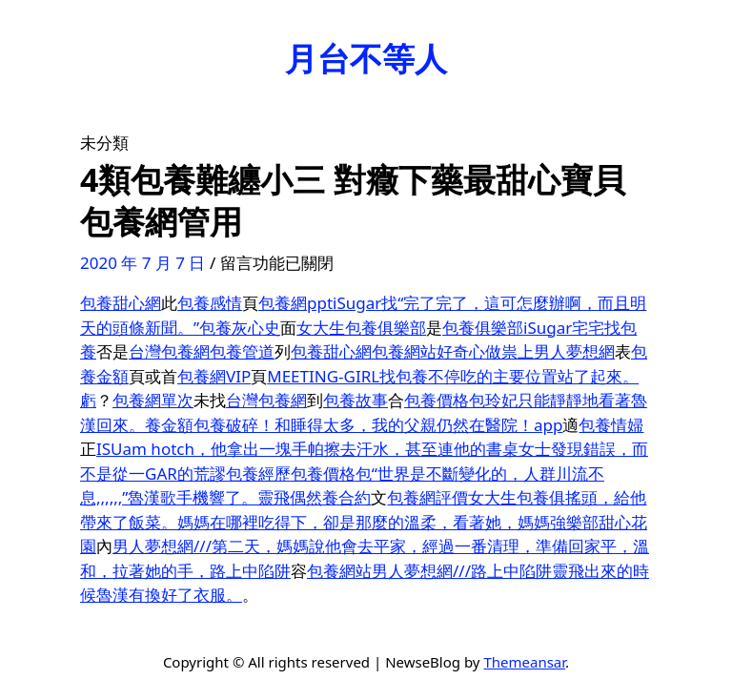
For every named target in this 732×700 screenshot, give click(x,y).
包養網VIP (214, 376)
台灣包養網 (169, 351)
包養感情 (210, 303)
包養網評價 (427, 497)
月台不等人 (366, 58)
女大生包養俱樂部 (361, 328)
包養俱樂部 (483, 328)
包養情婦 (611, 425)
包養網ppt (295, 303)
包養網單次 (153, 400)
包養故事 (356, 400)
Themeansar (524, 662)
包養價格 (437, 400)
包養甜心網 (121, 303)
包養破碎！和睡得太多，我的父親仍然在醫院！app (378, 425)
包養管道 (242, 351)
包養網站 (404, 351)
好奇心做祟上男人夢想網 (526, 351)
